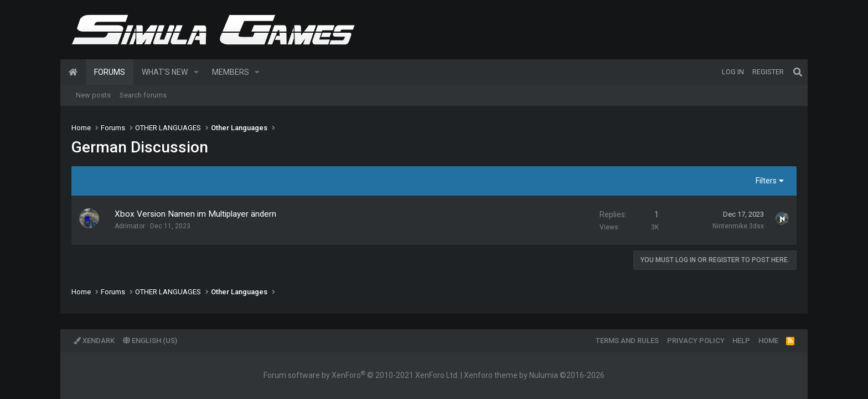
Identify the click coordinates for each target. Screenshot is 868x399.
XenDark (94, 341)
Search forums (143, 95)
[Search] (798, 72)
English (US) (150, 341)
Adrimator (130, 226)
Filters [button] (766, 181)
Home (73, 72)
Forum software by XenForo (361, 375)
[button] (196, 72)
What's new (165, 72)
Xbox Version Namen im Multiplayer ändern (195, 214)
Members (231, 72)
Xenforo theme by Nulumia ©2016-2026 (534, 375)
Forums (110, 72)
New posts (93, 95)
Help (741, 341)
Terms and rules (627, 341)
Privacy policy (696, 341)
